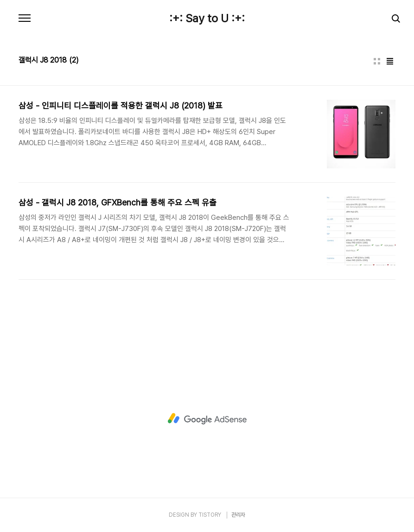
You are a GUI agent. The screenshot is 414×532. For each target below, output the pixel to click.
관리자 (238, 515)
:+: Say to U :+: (207, 19)
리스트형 (390, 61)
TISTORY (210, 515)
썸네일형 (377, 61)
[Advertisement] (207, 419)
